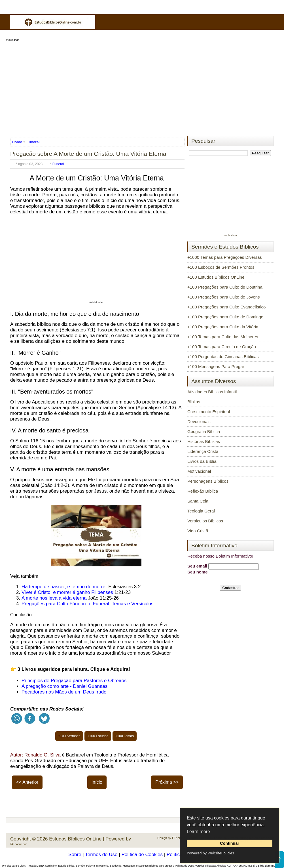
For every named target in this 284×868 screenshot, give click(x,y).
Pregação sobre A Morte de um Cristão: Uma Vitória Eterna (88, 154)
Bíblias (194, 402)
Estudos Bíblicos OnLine (75, 839)
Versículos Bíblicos (205, 521)
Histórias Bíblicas (204, 441)
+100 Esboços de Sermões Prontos (221, 267)
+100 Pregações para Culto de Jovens (224, 297)
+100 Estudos (98, 736)
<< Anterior (27, 782)
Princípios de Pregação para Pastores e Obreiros (74, 681)
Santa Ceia (198, 501)
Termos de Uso (101, 855)
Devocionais (199, 422)
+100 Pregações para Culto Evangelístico (226, 307)
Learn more (198, 832)
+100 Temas (125, 736)
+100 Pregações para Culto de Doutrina (225, 287)
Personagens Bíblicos (208, 481)
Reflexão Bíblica (203, 491)
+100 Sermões (69, 736)
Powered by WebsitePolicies (210, 853)
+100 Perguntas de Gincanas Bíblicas (223, 357)
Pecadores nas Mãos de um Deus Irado (64, 692)
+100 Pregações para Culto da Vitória (223, 327)
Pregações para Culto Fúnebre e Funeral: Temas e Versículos (88, 604)
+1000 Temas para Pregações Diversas (225, 257)
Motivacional (199, 471)
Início (97, 782)
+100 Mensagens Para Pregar (216, 366)
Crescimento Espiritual (209, 412)
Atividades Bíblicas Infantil (212, 392)
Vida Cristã (198, 531)
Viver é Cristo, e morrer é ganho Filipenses (67, 592)
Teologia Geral (201, 511)
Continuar (230, 843)
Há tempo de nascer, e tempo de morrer (64, 587)
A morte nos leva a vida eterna (54, 598)
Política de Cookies (142, 855)
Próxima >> (167, 782)
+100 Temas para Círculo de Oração (222, 347)
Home (18, 142)
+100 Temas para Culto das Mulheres (223, 337)
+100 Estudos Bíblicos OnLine (216, 277)
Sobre (75, 855)
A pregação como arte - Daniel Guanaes (64, 686)
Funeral (33, 142)
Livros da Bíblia (202, 461)
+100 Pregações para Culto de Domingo (225, 317)
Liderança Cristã (203, 451)
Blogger (19, 845)
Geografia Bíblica (204, 431)
